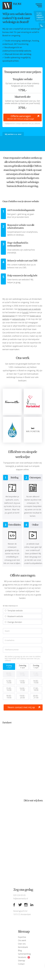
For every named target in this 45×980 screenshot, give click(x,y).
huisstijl (25, 312)
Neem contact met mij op (21, 707)
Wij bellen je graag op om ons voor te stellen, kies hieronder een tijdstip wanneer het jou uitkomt (23, 659)
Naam (7, 631)
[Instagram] (26, 905)
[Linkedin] (32, 905)
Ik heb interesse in (10, 606)
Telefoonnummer (12, 650)
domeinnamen (9, 316)
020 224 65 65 (19, 895)
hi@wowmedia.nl (21, 899)
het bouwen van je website (29, 309)
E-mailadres (10, 640)
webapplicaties (19, 319)
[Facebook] (14, 905)
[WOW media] (14, 6)
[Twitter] (20, 905)
